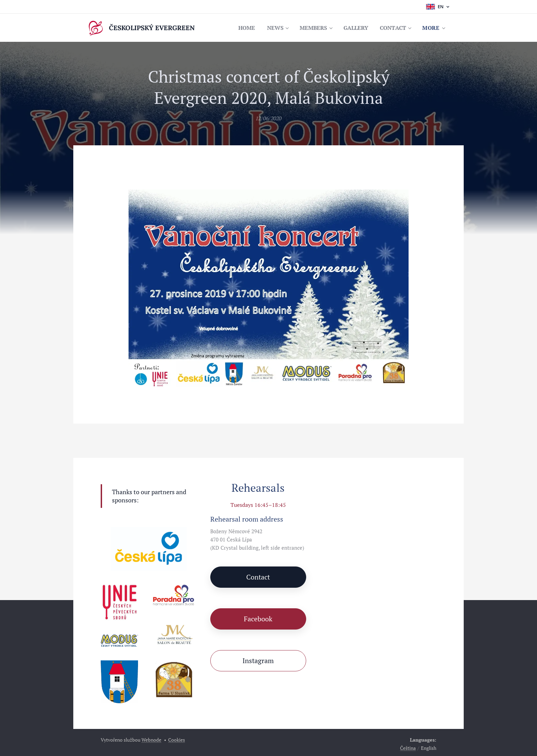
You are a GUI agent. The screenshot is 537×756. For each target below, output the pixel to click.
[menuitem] (240, 28)
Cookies (177, 740)
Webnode (151, 740)
